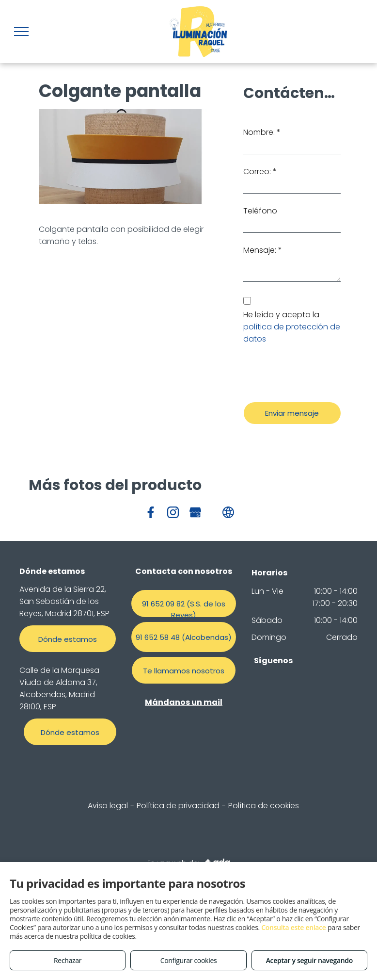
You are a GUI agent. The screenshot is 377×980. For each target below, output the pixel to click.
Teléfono (260, 211)
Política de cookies (264, 806)
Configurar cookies (189, 960)
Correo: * (260, 171)
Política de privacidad (178, 806)
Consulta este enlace (293, 927)
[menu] (21, 32)
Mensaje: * (263, 250)
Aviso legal (108, 806)
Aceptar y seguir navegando (309, 960)
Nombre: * (262, 132)
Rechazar (68, 960)
